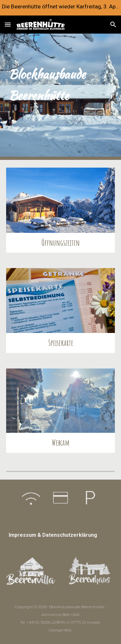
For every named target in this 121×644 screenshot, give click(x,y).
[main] (61, 97)
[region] (60, 8)
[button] (8, 24)
